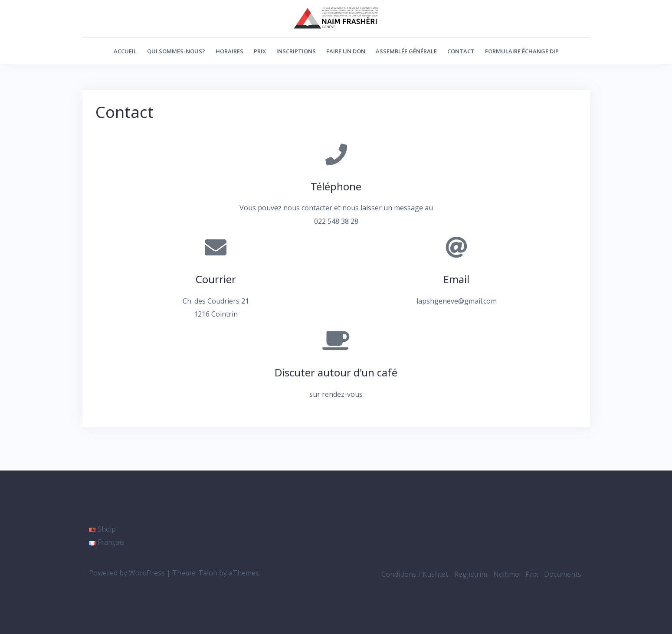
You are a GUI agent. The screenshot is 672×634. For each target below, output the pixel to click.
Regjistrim (471, 574)
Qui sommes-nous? (176, 51)
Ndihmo (506, 574)
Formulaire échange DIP (522, 51)
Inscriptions (296, 51)
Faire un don (346, 51)
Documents (563, 574)
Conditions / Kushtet (415, 574)
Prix (260, 51)
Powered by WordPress (127, 573)
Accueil (125, 51)
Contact (461, 51)
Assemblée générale (406, 51)
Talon (208, 573)
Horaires (229, 51)
